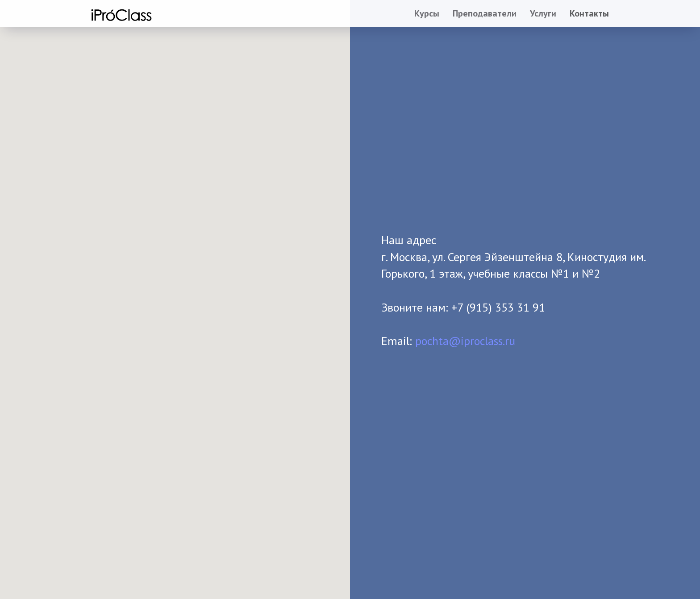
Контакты (589, 13)
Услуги (543, 13)
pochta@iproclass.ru (465, 341)
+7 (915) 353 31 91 (498, 307)
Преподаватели (485, 13)
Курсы (427, 13)
